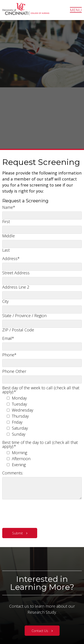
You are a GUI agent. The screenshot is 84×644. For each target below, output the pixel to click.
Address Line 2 (16, 287)
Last (6, 250)
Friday (17, 422)
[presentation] (36, 513)
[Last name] (42, 244)
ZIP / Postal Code (18, 330)
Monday (19, 398)
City (5, 301)
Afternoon (21, 459)
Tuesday (19, 404)
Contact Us (40, 631)
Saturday (20, 428)
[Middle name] (42, 230)
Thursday (20, 416)
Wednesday (23, 410)
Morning (19, 453)
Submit (17, 533)
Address (11, 258)
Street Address (16, 273)
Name (9, 207)
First (6, 222)
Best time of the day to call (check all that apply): (40, 444)
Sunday (19, 434)
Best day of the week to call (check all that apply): (41, 390)
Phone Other (14, 371)
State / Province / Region (24, 316)
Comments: (13, 473)
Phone (9, 355)
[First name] (42, 215)
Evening (19, 465)
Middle (9, 236)
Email (8, 338)
